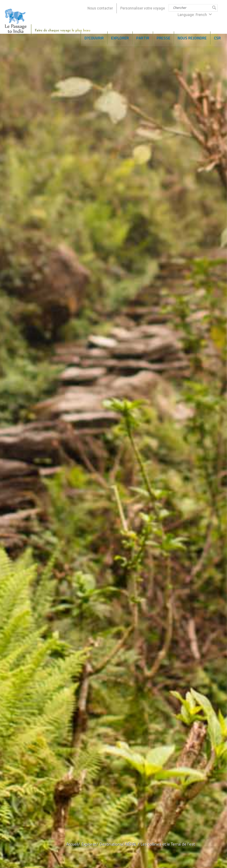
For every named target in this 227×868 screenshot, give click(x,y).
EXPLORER (120, 38)
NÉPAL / (132, 844)
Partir (143, 38)
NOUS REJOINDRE (192, 38)
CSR (217, 38)
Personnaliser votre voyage (143, 8)
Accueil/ (73, 844)
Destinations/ (112, 844)
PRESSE (163, 38)
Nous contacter (100, 8)
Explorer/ (90, 844)
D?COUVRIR (94, 38)
